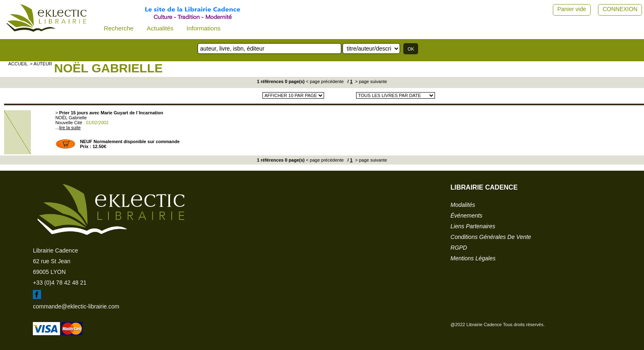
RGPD (459, 248)
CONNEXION (620, 9)
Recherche (119, 28)
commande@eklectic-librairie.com (76, 306)
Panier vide (572, 9)
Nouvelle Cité (69, 123)
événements (467, 216)
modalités (463, 205)
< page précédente (325, 81)
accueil (18, 64)
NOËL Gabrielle (108, 68)
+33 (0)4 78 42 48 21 (60, 283)
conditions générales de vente (491, 237)
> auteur (41, 64)
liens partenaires (473, 226)
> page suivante (370, 81)
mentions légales (473, 258)
